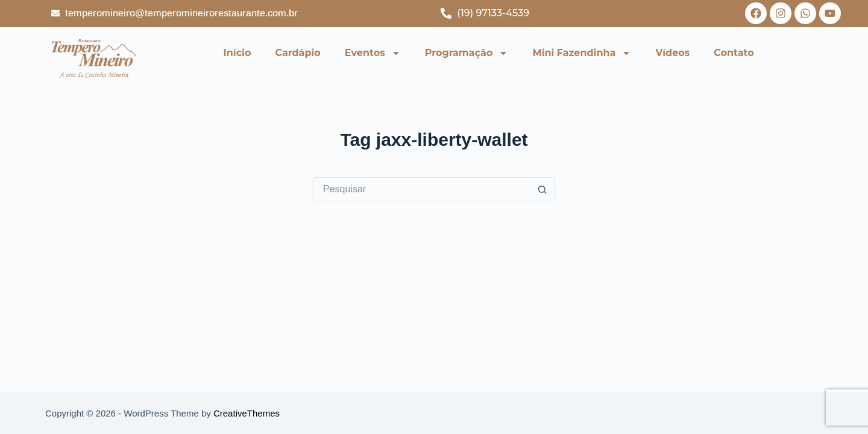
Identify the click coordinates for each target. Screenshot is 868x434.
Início (237, 53)
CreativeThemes (247, 413)
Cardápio (297, 53)
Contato (734, 53)
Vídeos (672, 53)
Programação (467, 53)
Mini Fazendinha (582, 53)
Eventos (373, 53)
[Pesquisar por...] (422, 189)
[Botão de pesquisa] (542, 189)
